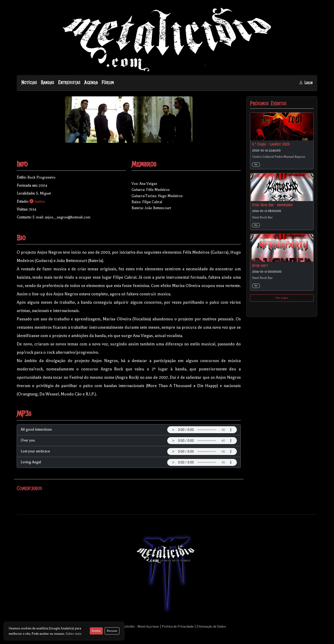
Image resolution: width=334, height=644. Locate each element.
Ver (256, 164)
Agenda (91, 82)
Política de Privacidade (178, 627)
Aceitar (96, 631)
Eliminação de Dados (211, 627)
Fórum (108, 82)
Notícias (29, 82)
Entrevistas (69, 82)
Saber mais (74, 634)
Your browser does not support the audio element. (202, 430)
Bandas (48, 82)
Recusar (112, 631)
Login (306, 83)
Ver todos (282, 298)
